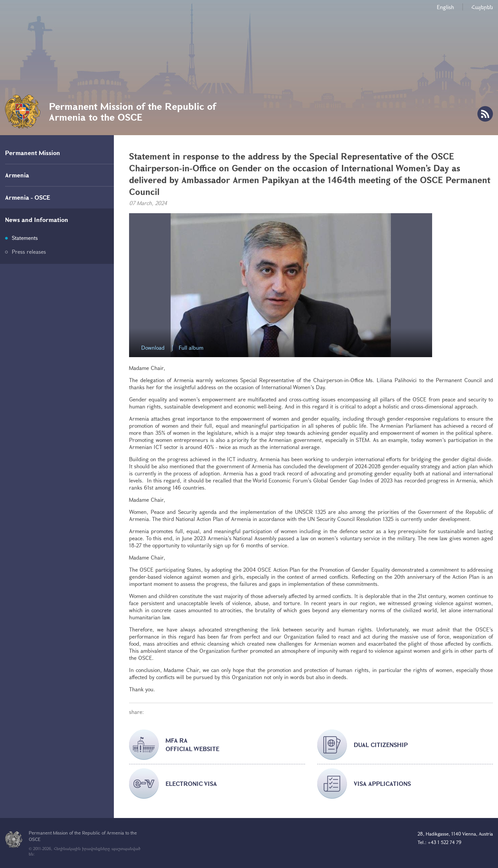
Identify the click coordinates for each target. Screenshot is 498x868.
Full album (191, 348)
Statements (25, 238)
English (445, 7)
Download (153, 348)
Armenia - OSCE (28, 197)
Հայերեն (482, 7)
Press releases (29, 252)
